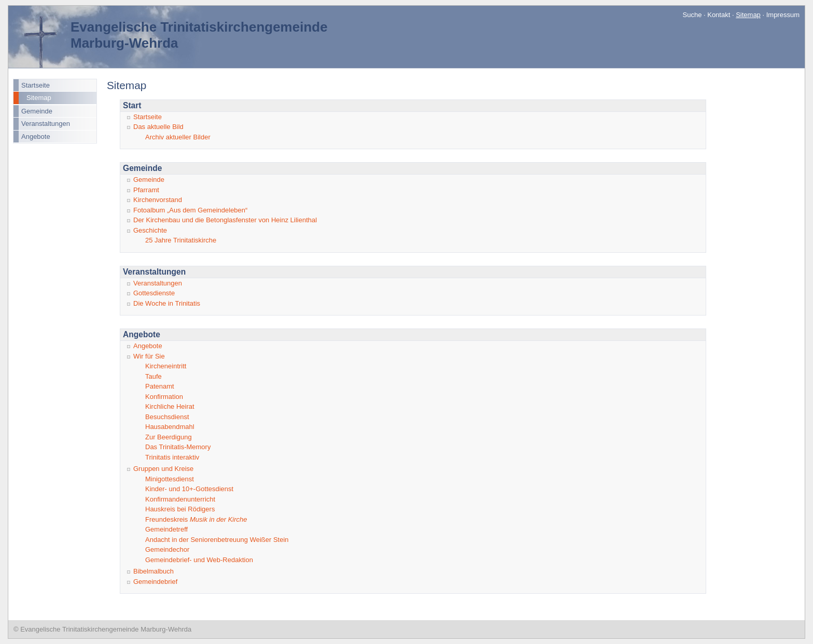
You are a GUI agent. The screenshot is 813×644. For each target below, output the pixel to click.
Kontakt (719, 15)
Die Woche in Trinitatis (167, 303)
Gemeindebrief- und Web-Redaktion (199, 560)
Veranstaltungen (46, 124)
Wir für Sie (149, 356)
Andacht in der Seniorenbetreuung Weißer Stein (217, 540)
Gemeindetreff (166, 529)
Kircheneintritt (166, 366)
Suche (692, 15)
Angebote (36, 137)
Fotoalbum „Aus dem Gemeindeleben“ (190, 210)
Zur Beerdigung (169, 437)
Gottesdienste (154, 293)
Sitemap (39, 98)
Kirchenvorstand (158, 200)
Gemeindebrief (155, 582)
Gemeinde (37, 111)
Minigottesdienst (170, 479)
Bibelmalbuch (153, 571)
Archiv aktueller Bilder (178, 137)
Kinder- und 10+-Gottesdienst (189, 489)
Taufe (153, 376)
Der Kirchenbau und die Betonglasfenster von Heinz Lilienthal (225, 220)
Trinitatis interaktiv (172, 457)
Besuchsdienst (167, 417)
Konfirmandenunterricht (180, 499)
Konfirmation (164, 397)
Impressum (783, 15)
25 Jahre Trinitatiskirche (181, 240)
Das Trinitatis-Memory (178, 447)
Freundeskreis (196, 519)
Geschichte (150, 230)
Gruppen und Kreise (163, 469)
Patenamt (160, 386)
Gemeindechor (167, 549)
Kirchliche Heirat (170, 406)
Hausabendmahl (170, 427)
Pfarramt (146, 190)
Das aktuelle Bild (158, 127)
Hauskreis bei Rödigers (180, 509)
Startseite (36, 85)
